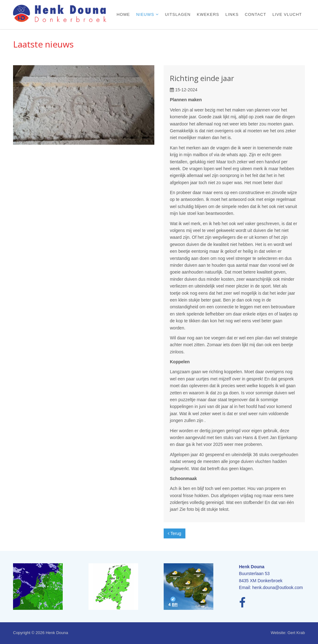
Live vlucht (287, 14)
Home (123, 14)
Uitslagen (178, 14)
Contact (255, 14)
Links (232, 14)
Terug (175, 533)
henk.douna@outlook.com (277, 587)
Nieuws (146, 14)
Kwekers (208, 14)
